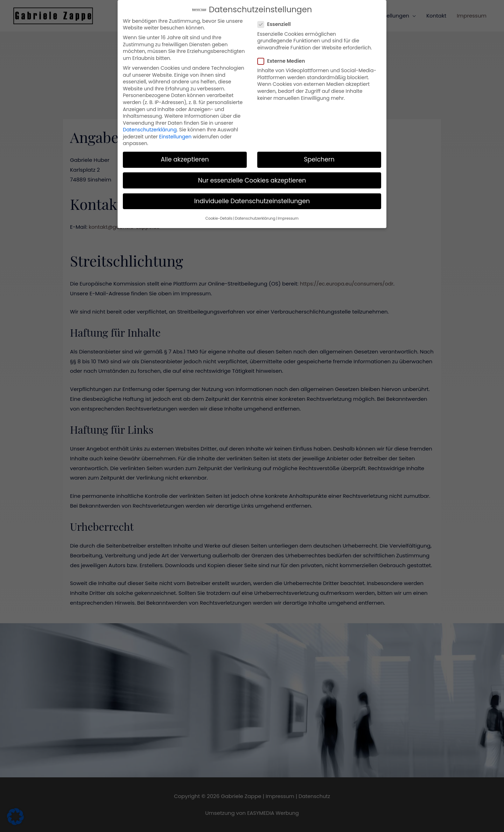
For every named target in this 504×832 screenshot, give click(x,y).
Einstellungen (176, 130)
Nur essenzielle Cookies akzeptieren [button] (252, 174)
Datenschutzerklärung (150, 123)
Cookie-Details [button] (219, 212)
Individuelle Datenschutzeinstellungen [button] (252, 194)
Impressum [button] (288, 212)
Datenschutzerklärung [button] (255, 212)
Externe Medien (283, 54)
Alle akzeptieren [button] (185, 153)
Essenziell (276, 18)
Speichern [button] (319, 153)
